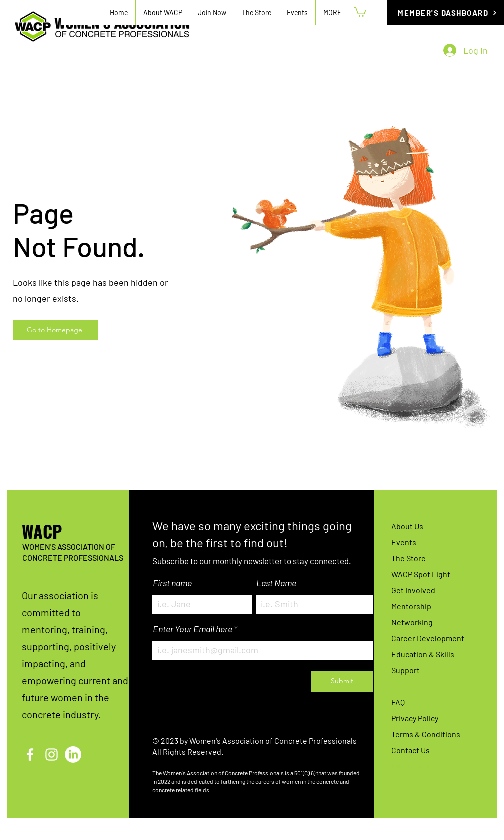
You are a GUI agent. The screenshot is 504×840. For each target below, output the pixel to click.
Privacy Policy (415, 718)
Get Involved (413, 590)
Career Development (428, 638)
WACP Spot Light (421, 574)
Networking (412, 622)
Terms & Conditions (426, 734)
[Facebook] (30, 755)
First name (172, 583)
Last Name (276, 583)
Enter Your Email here (193, 629)
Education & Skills (423, 654)
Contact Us (411, 750)
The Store (409, 558)
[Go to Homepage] (55, 330)
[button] (212, 13)
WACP (42, 531)
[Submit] (342, 681)
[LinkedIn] (73, 755)
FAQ (398, 702)
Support (406, 670)
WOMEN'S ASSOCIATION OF (69, 547)
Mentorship (411, 606)
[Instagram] (52, 755)
